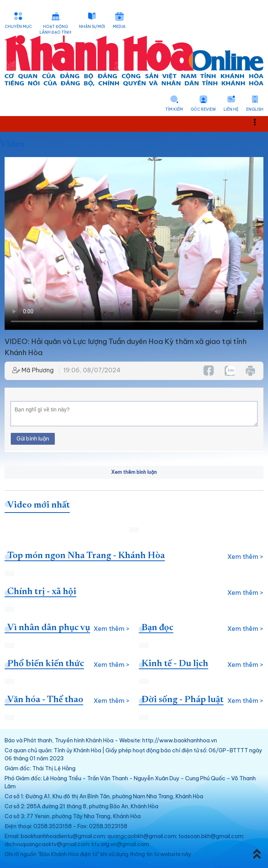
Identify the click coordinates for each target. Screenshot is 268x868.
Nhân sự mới (92, 27)
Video (12, 144)
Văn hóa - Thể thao (45, 700)
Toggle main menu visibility (259, 122)
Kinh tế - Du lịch (175, 664)
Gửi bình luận (33, 439)
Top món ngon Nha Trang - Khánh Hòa (86, 556)
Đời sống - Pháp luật (183, 700)
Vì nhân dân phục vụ (49, 628)
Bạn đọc (157, 628)
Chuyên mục (18, 27)
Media (119, 27)
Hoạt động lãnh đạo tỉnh (55, 29)
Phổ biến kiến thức (46, 664)
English (255, 109)
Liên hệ (231, 109)
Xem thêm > (245, 557)
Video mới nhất (39, 505)
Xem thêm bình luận (134, 472)
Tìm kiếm (174, 109)
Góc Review (203, 109)
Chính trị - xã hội (42, 592)
